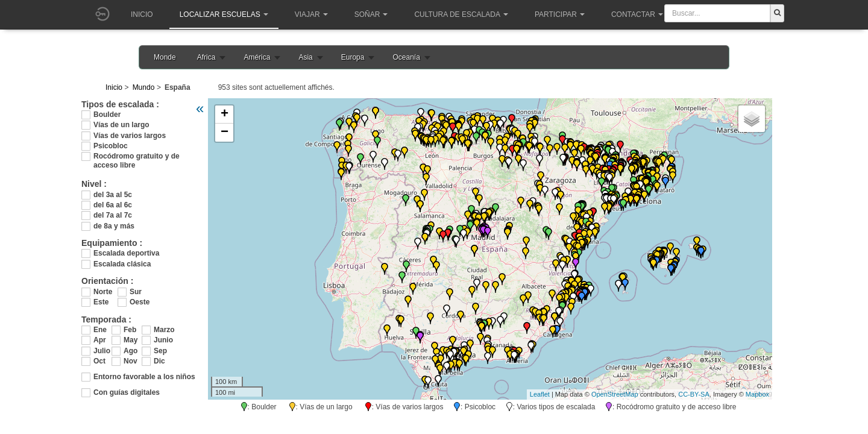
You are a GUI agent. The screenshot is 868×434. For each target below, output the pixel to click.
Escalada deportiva (126, 253)
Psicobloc (111, 146)
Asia (305, 57)
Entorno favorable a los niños (144, 377)
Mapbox (757, 394)
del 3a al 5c (113, 195)
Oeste (140, 302)
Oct (99, 361)
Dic (159, 361)
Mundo (144, 87)
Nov (131, 361)
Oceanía (406, 57)
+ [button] (225, 115)
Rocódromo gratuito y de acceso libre (137, 156)
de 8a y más (114, 226)
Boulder (107, 115)
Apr (100, 340)
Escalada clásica (122, 264)
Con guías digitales (127, 392)
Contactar (637, 14)
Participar (560, 14)
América (257, 57)
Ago (131, 351)
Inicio (142, 14)
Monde (165, 57)
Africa (206, 57)
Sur (136, 292)
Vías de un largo (121, 125)
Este (101, 302)
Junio (163, 340)
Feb (130, 330)
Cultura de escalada (461, 14)
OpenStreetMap (615, 394)
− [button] (225, 133)
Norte (103, 292)
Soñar (371, 14)
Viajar (311, 14)
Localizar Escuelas (224, 14)
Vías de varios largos (130, 136)
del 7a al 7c (113, 215)
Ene (100, 330)
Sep (160, 351)
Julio (102, 351)
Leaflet (540, 394)
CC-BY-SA (694, 394)
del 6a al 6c (113, 205)
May (131, 340)
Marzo (163, 330)
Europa (353, 57)
